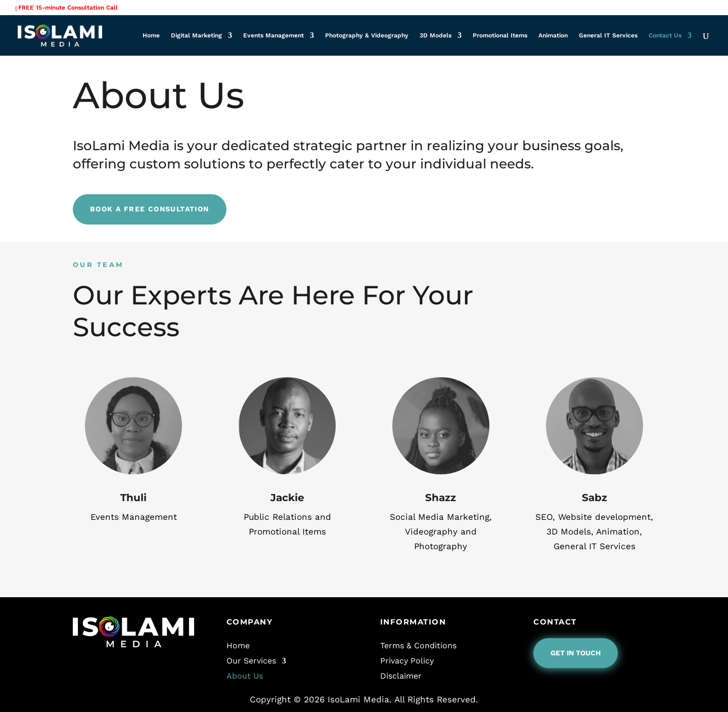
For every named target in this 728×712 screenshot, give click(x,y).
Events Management (274, 35)
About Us (245, 675)
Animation (553, 35)
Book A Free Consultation (150, 209)
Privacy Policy (407, 660)
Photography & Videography (367, 35)
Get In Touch (576, 653)
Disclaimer (401, 675)
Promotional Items (500, 35)
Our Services (251, 660)
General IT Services (608, 35)
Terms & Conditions (418, 645)
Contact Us (665, 35)
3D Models (436, 35)
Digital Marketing (196, 35)
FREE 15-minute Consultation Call (68, 8)
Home (151, 35)
